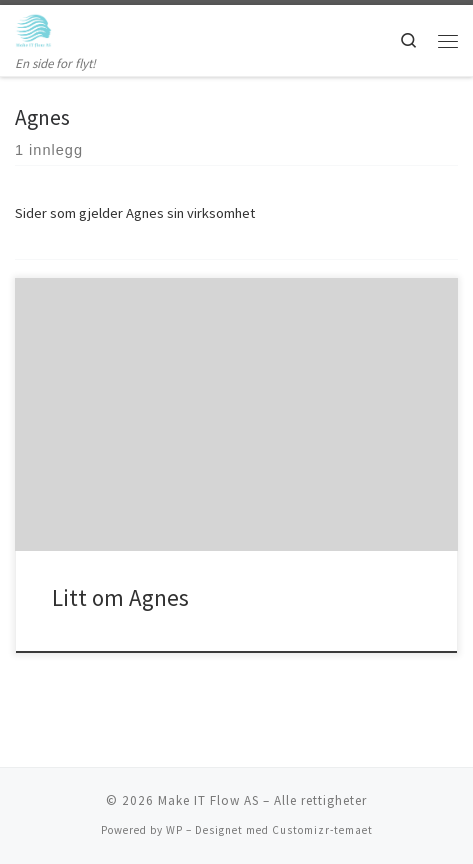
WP (174, 830)
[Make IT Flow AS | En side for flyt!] (33, 28)
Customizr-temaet (322, 830)
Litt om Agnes (120, 597)
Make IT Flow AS (208, 800)
